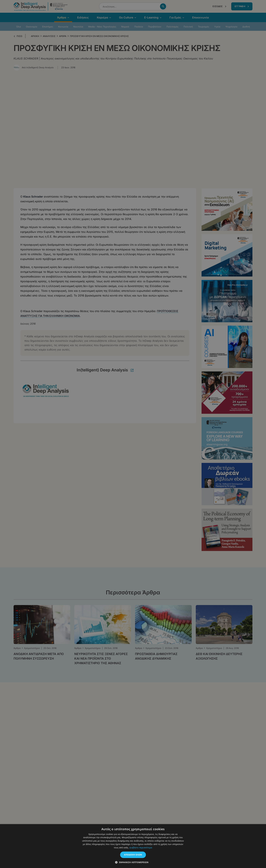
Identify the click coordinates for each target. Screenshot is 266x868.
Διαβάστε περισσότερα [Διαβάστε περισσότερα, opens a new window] (141, 848)
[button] (133, 862)
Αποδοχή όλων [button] (133, 855)
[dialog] (133, 434)
